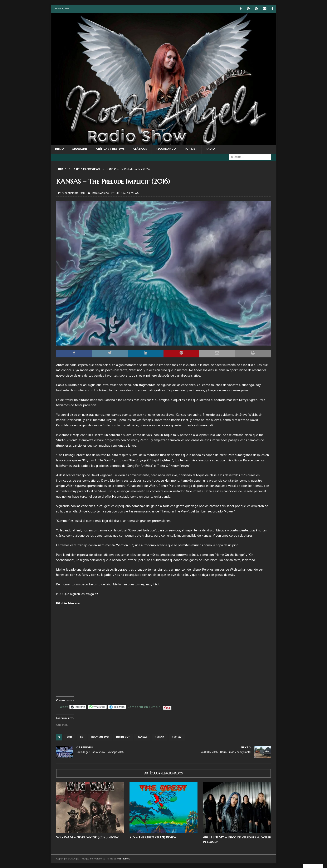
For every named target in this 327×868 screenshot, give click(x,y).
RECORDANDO (166, 149)
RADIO (210, 149)
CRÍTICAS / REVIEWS (110, 149)
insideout (123, 737)
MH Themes (123, 858)
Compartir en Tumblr (144, 706)
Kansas (142, 737)
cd (82, 737)
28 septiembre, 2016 (73, 193)
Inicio (59, 149)
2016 (70, 737)
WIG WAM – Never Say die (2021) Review (87, 837)
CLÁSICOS (140, 149)
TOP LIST (191, 149)
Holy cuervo (100, 737)
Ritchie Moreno (100, 193)
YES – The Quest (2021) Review (153, 837)
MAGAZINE (80, 149)
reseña (160, 737)
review (177, 737)
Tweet (63, 706)
